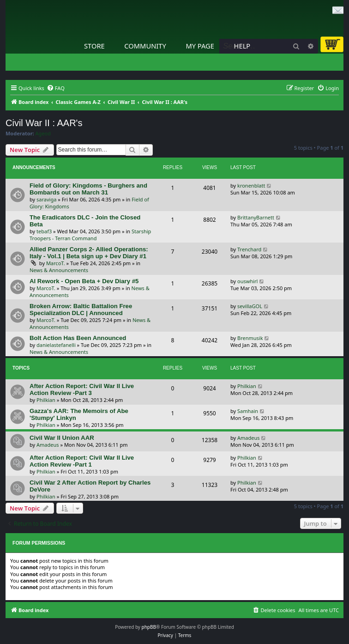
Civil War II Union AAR (62, 438)
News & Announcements (59, 270)
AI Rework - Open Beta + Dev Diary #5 (84, 281)
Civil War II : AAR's (44, 123)
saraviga (46, 199)
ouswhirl (247, 281)
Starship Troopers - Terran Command (90, 235)
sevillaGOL (250, 306)
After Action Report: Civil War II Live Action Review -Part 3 (82, 389)
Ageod (43, 134)
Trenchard (249, 249)
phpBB (149, 627)
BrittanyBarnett (256, 217)
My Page (200, 46)
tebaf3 (44, 231)
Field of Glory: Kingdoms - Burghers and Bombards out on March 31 (88, 189)
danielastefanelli (56, 345)
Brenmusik (250, 338)
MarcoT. (56, 263)
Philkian (46, 400)
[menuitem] (56, 88)
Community (145, 46)
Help (242, 46)
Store (94, 46)
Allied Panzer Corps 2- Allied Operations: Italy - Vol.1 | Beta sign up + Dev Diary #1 (89, 253)
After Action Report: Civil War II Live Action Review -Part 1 (82, 461)
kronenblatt (251, 185)
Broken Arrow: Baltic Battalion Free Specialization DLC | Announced (81, 310)
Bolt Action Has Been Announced (78, 338)
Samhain (248, 411)
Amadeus (48, 445)
